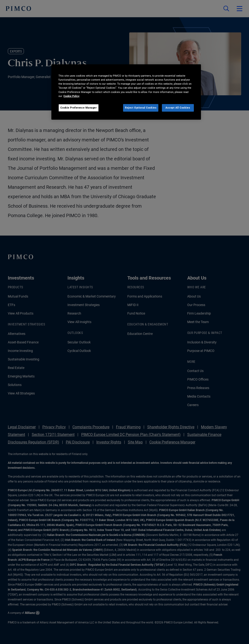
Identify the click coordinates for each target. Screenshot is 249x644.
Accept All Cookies (178, 108)
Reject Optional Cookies (141, 108)
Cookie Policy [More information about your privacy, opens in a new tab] (71, 96)
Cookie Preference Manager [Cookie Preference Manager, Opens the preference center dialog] (78, 108)
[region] (126, 92)
